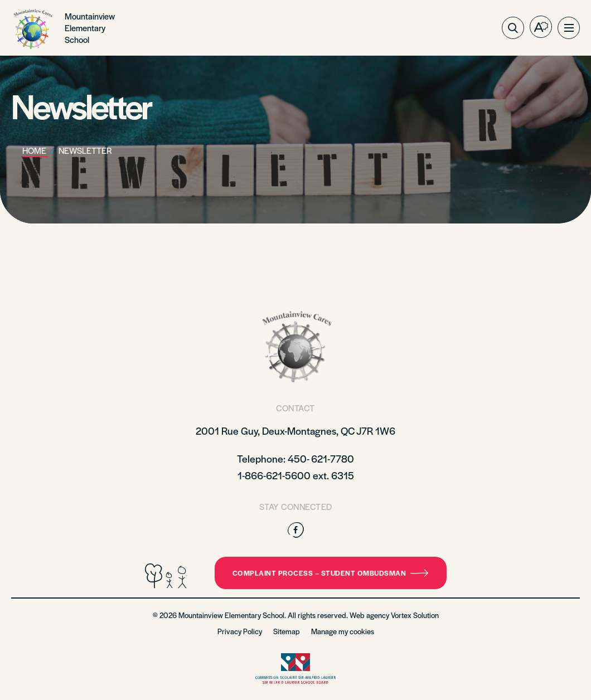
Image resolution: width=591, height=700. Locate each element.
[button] (569, 28)
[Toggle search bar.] (513, 28)
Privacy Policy (240, 631)
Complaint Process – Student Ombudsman (331, 573)
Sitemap (287, 631)
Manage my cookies (343, 631)
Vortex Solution (415, 615)
